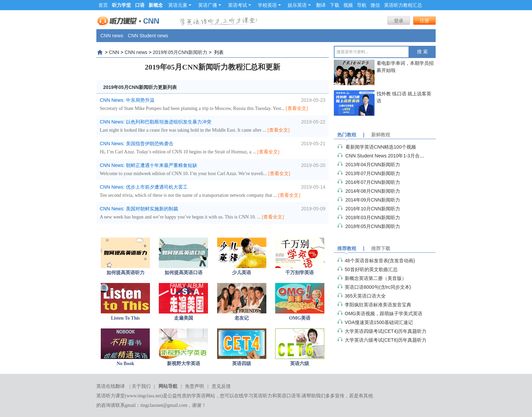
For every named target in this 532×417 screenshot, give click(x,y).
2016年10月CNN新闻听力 (373, 209)
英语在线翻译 (111, 386)
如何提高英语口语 (184, 273)
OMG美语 (300, 318)
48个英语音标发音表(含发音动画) (380, 261)
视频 (348, 5)
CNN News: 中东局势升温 (127, 100)
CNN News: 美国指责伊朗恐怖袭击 (137, 144)
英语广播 (210, 5)
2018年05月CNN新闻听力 (373, 226)
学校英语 (269, 5)
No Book (126, 364)
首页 (103, 5)
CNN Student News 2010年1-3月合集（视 (390, 156)
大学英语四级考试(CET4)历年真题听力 (386, 331)
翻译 (321, 5)
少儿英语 (242, 273)
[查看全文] (297, 108)
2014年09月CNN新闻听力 (373, 200)
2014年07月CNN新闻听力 (373, 182)
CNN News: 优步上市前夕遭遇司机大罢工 (144, 187)
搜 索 (422, 52)
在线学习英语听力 (253, 396)
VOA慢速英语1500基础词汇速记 (379, 322)
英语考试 (240, 5)
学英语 (198, 396)
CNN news (112, 36)
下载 (335, 5)
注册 (424, 21)
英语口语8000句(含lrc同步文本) (378, 287)
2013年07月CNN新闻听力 (373, 173)
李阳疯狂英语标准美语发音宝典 (378, 305)
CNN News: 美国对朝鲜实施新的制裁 (139, 209)
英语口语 (286, 396)
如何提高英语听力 (126, 273)
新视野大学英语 (184, 364)
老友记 (242, 318)
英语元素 (180, 5)
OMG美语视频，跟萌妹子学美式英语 (384, 314)
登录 (399, 21)
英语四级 (242, 364)
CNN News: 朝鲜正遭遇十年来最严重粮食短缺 (148, 165)
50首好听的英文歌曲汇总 (371, 269)
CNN (114, 52)
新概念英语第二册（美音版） (376, 278)
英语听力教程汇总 (403, 5)
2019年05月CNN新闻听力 (180, 52)
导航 (362, 5)
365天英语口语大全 (365, 296)
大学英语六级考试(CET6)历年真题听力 (386, 340)
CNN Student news (148, 36)
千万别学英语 (300, 273)
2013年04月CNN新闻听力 (373, 165)
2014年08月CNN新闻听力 (373, 191)
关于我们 (141, 386)
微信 (375, 5)
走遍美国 (184, 318)
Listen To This (125, 318)
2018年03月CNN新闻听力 (373, 217)
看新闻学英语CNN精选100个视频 (381, 147)
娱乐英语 (299, 5)
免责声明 (194, 386)
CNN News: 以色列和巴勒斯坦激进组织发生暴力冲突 (156, 122)
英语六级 (300, 364)
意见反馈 (221, 386)
